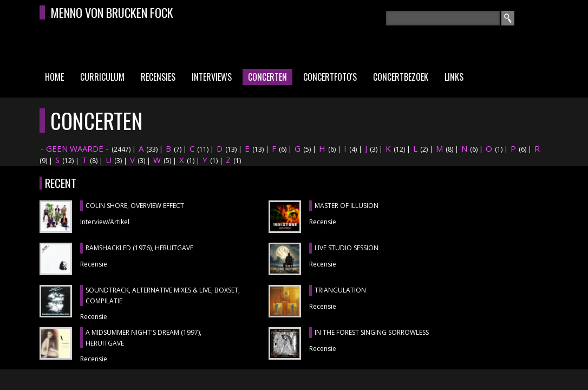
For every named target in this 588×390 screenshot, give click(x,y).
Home (54, 77)
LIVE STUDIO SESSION (347, 248)
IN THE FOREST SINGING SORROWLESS (372, 332)
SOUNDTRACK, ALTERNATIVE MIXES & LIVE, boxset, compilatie (163, 295)
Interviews (212, 77)
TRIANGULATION (340, 290)
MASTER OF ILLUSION (347, 206)
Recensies (158, 77)
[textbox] (443, 18)
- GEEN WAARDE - (75, 148)
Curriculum (102, 77)
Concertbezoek (401, 77)
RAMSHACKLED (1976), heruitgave (139, 248)
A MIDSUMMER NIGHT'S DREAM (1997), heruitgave (143, 338)
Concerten (267, 77)
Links (454, 77)
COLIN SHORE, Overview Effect (135, 206)
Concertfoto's (330, 77)
